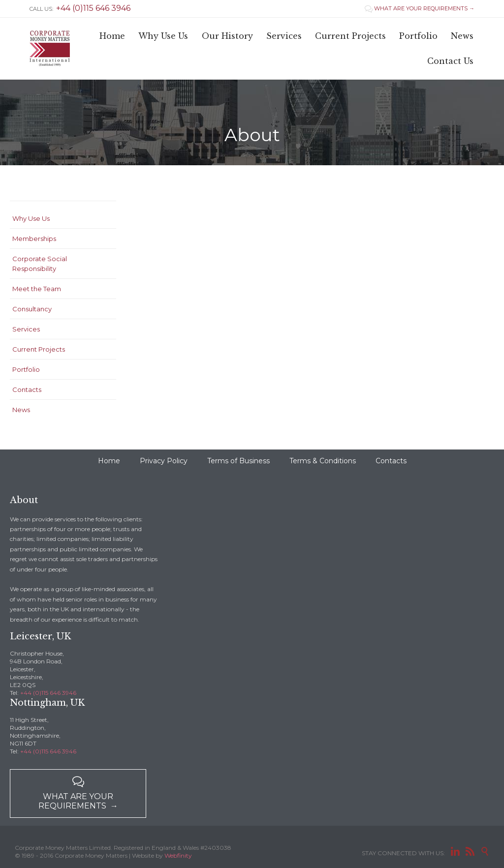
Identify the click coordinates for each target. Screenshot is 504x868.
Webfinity (178, 855)
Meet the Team (37, 289)
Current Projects (39, 349)
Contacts (27, 389)
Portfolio (26, 369)
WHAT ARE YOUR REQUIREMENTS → (420, 8)
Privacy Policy (164, 461)
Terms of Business (238, 461)
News (21, 410)
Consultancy (32, 309)
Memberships (34, 239)
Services (26, 329)
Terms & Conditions (323, 461)
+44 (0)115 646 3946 (48, 693)
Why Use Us (31, 218)
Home (109, 461)
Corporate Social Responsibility (40, 264)
